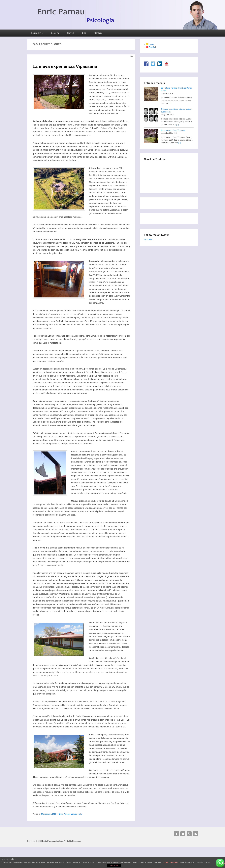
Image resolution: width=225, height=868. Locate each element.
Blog (84, 33)
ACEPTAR (114, 866)
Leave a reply (76, 814)
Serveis (71, 33)
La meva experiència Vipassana (173, 130)
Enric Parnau (64, 814)
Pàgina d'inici (37, 33)
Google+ (189, 834)
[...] (170, 103)
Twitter (183, 834)
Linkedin (195, 834)
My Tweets (148, 240)
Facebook (176, 834)
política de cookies (171, 862)
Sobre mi (55, 33)
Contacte (98, 33)
